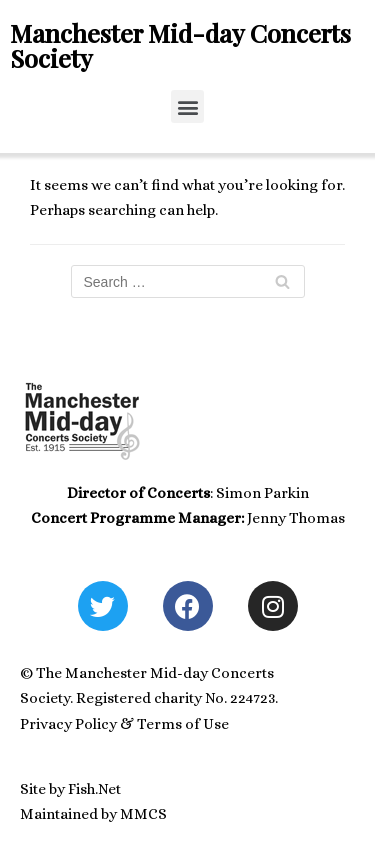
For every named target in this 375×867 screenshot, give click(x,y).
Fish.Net (94, 789)
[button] (187, 106)
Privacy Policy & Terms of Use (124, 724)
